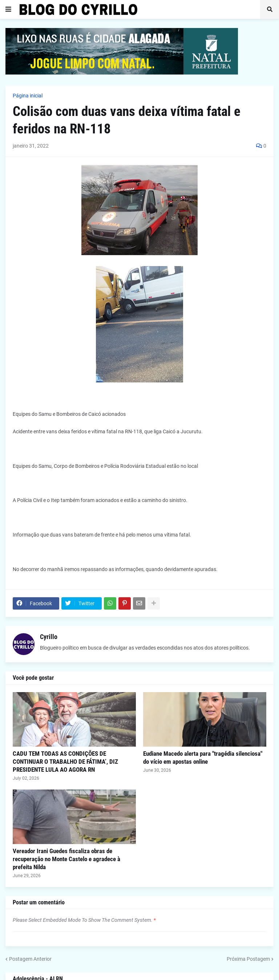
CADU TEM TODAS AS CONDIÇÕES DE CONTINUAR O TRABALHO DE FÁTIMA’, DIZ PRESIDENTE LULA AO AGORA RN (65, 762)
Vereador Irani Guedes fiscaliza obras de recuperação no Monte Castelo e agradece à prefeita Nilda (66, 859)
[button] (8, 9)
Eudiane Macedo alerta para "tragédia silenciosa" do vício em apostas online (203, 758)
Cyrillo (49, 637)
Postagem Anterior (30, 959)
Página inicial (28, 96)
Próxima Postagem (248, 959)
